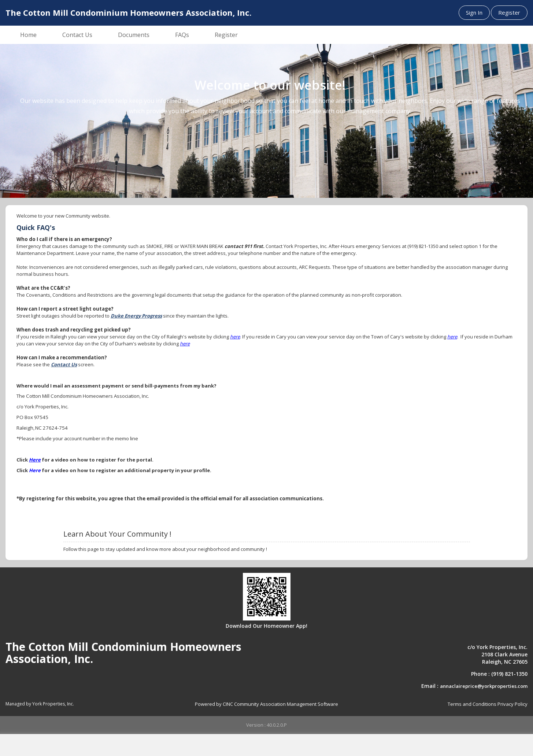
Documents (134, 35)
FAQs (182, 35)
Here (35, 460)
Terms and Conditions (472, 704)
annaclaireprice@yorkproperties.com (484, 686)
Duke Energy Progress (136, 316)
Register (509, 12)
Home (28, 35)
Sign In (474, 12)
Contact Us (77, 35)
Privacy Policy (512, 704)
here (235, 337)
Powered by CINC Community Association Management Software (266, 704)
